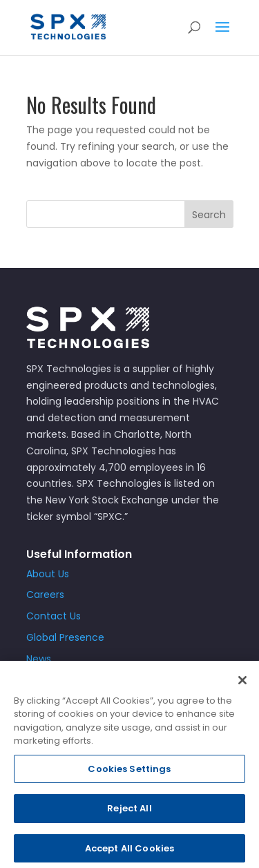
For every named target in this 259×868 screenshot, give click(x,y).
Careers (45, 595)
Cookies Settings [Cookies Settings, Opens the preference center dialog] (129, 774)
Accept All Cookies (129, 853)
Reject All (129, 813)
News (39, 659)
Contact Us (54, 616)
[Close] (242, 685)
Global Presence (65, 637)
